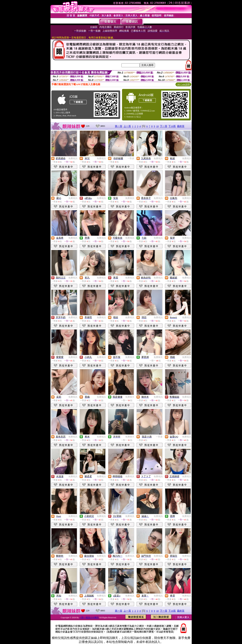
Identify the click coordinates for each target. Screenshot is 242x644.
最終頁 (181, 126)
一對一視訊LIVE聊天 (89, 617)
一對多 (131, 158)
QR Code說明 (183, 84)
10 (157, 126)
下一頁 (164, 126)
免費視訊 (73, 158)
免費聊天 (158, 357)
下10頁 (172, 126)
